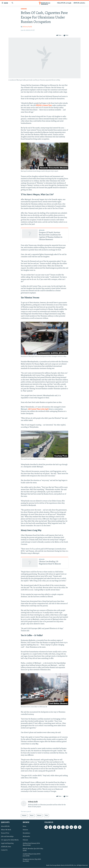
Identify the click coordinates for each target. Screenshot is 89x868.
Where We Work (6, 830)
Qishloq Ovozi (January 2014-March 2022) (31, 844)
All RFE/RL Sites (6, 847)
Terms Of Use (5, 833)
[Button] (59, 35)
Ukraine (24, 9)
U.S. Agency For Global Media (10, 840)
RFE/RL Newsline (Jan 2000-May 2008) (33, 850)
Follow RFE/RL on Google (64, 3)
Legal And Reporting (7, 843)
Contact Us (4, 850)
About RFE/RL (5, 827)
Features (25, 830)
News (25, 827)
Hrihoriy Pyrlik (27, 27)
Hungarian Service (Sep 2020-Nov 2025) (32, 860)
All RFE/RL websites (79, 3)
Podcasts (25, 840)
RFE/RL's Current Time (44, 105)
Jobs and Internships (7, 837)
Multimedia (26, 837)
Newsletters (26, 833)
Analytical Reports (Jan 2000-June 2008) (32, 855)
